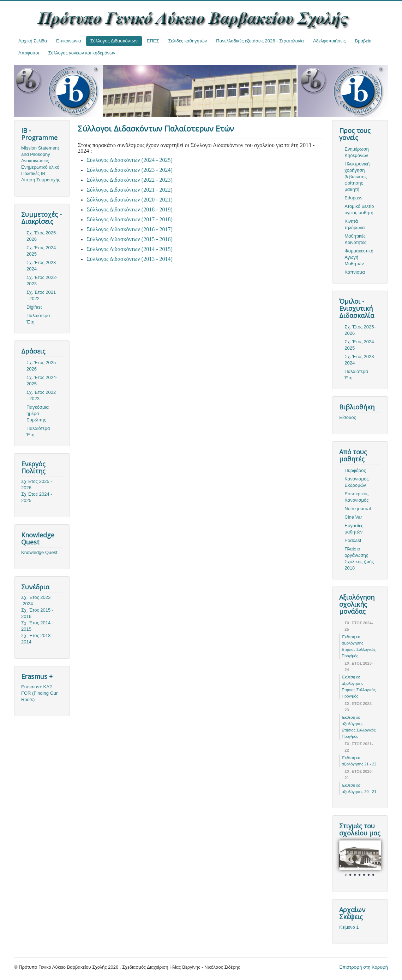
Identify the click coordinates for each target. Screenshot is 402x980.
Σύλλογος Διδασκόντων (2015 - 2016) (130, 239)
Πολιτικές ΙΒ (33, 173)
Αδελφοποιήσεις (329, 41)
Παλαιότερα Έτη (38, 319)
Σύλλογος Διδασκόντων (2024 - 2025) (130, 160)
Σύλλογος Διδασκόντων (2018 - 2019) (130, 209)
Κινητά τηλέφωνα (355, 224)
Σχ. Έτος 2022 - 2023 (41, 395)
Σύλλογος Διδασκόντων (114, 41)
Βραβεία (363, 41)
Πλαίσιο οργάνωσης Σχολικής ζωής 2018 (359, 558)
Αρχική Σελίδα (33, 41)
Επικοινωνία (69, 41)
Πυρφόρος (355, 470)
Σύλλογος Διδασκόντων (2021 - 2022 (128, 190)
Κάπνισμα (355, 272)
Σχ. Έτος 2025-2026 (42, 236)
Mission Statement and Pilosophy (40, 151)
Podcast (353, 540)
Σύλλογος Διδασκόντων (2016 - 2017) (130, 229)
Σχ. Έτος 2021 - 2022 (41, 295)
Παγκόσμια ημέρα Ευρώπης (38, 413)
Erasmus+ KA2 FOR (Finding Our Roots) (39, 693)
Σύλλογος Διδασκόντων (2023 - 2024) (130, 170)
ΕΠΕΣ (153, 41)
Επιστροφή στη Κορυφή (364, 967)
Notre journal (358, 509)
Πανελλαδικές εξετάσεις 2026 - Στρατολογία (260, 41)
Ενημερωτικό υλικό (40, 167)
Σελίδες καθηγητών (188, 41)
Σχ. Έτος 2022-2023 (42, 281)
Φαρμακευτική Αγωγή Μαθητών (359, 257)
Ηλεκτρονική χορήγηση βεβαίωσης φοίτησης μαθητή (357, 177)
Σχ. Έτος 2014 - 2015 (37, 626)
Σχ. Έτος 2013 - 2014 (37, 639)
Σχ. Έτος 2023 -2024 (36, 600)
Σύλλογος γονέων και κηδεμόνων (82, 53)
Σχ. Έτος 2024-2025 (42, 251)
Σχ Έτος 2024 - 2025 (37, 497)
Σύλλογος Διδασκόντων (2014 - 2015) (130, 249)
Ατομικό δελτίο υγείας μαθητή (359, 209)
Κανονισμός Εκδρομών (356, 482)
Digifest (34, 307)
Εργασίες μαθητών (354, 529)
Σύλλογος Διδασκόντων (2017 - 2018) (130, 219)
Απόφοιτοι (29, 53)
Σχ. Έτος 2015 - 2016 (37, 613)
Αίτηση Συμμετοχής (41, 180)
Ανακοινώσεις (35, 161)
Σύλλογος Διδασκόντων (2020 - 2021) (130, 200)
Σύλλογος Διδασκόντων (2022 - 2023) (130, 180)
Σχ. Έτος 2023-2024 (42, 266)
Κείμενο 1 (349, 927)
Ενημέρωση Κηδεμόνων (357, 152)
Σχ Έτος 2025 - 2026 (37, 485)
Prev (348, 859)
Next (372, 859)
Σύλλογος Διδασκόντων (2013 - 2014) (130, 259)
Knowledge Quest (39, 552)
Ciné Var (353, 517)
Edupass (353, 198)
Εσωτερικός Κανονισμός (356, 497)
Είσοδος (348, 417)
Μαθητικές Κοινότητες (355, 239)
